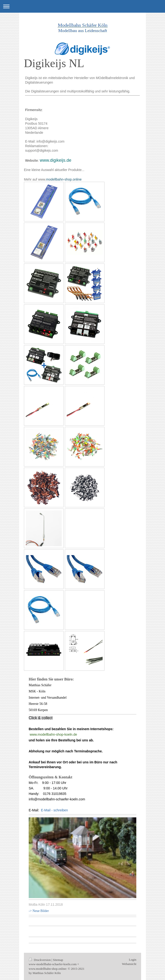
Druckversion (40, 960)
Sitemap (58, 960)
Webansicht (129, 964)
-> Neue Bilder (39, 911)
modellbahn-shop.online (64, 179)
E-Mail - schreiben (54, 810)
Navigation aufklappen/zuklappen (82, 6)
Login (133, 960)
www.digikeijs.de (55, 160)
